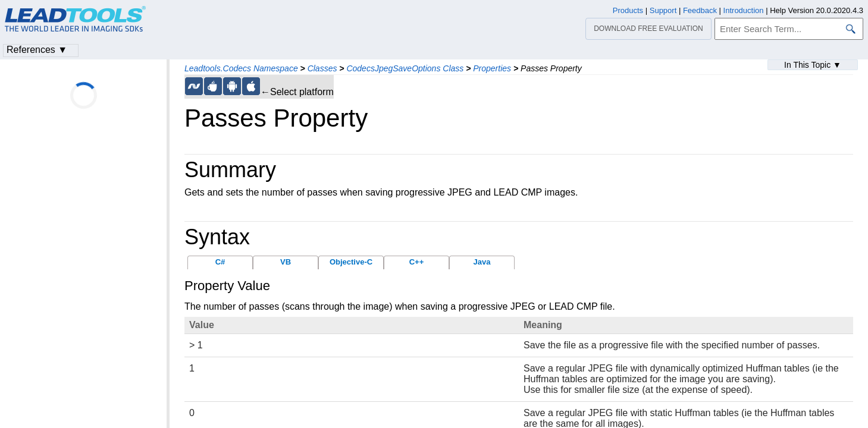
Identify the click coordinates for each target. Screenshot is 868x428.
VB (286, 262)
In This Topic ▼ (813, 65)
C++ (417, 262)
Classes (322, 68)
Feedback (700, 10)
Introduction (744, 10)
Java (482, 262)
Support (663, 10)
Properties (492, 68)
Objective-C (351, 262)
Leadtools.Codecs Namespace (241, 68)
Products (628, 10)
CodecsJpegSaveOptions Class (405, 68)
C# (220, 262)
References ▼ (37, 50)
